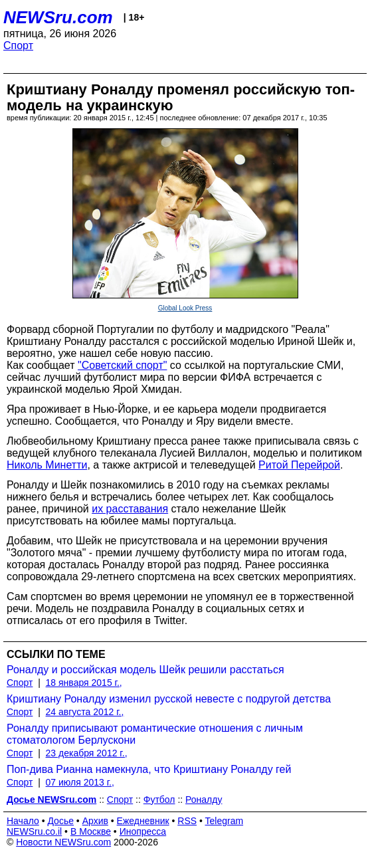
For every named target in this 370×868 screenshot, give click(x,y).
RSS (187, 821)
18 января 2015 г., (84, 683)
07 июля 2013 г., (80, 782)
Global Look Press (185, 308)
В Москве (91, 831)
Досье (60, 821)
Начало (23, 821)
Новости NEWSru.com (63, 842)
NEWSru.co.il (34, 831)
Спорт (18, 46)
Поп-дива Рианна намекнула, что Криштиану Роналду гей (149, 769)
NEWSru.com (58, 17)
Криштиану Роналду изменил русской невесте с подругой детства (169, 699)
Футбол (159, 800)
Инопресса (143, 831)
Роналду (204, 800)
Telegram (225, 821)
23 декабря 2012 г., (87, 753)
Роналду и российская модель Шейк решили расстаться (145, 670)
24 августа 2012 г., (85, 712)
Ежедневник (143, 821)
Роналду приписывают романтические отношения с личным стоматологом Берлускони (155, 734)
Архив (95, 821)
